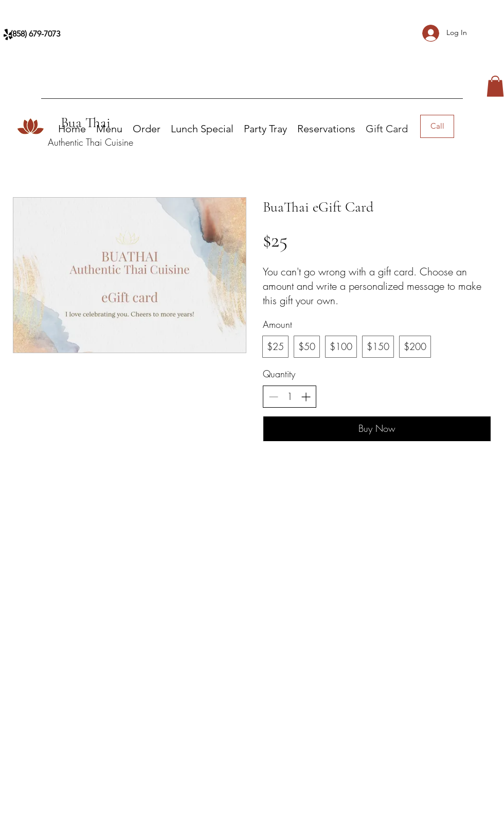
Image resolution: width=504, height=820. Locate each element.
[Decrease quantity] (273, 397)
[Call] (437, 126)
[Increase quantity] (306, 397)
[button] (495, 86)
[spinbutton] (290, 397)
